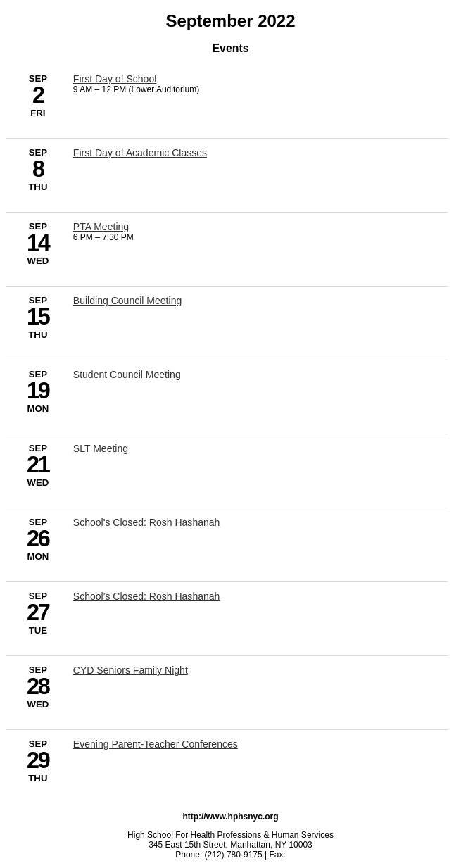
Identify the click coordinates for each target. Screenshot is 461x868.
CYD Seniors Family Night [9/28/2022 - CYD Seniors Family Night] (131, 670)
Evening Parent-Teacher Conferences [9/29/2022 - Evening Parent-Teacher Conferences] (156, 744)
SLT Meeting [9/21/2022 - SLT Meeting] (101, 448)
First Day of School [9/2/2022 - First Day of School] (115, 79)
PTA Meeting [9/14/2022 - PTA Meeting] (101, 227)
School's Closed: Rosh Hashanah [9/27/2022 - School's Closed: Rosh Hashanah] (147, 596)
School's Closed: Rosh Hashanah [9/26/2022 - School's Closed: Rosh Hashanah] (147, 522)
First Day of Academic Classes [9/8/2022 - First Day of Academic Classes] (140, 153)
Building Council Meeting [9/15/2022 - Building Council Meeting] (127, 301)
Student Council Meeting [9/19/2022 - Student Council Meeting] (127, 375)
